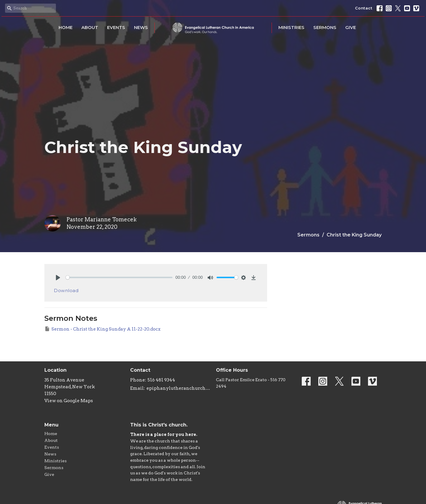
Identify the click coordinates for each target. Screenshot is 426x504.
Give (351, 27)
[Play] (58, 278)
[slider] (119, 277)
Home (66, 27)
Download (66, 290)
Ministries (291, 27)
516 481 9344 (161, 380)
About (90, 27)
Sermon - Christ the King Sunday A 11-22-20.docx (103, 329)
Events (116, 27)
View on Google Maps (69, 401)
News (141, 27)
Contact (364, 8)
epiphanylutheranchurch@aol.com (178, 388)
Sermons (325, 27)
